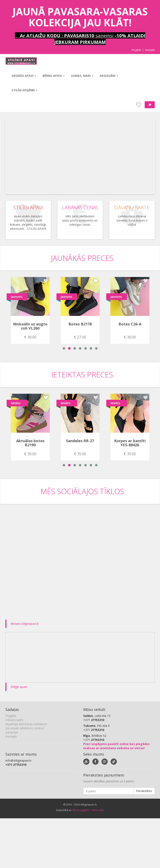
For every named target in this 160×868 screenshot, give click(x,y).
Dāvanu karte (14, 720)
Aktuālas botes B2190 (30, 443)
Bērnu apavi (54, 76)
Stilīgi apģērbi (25, 90)
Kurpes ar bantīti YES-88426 (130, 443)
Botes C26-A (130, 324)
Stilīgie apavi (19, 687)
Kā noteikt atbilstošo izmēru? (25, 728)
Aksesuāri (109, 76)
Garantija (12, 732)
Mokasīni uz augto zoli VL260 (30, 326)
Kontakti (150, 50)
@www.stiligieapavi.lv (25, 624)
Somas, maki (82, 76)
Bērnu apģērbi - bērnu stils (88, 810)
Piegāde (136, 50)
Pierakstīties (144, 791)
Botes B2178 (80, 324)
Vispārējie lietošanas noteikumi (26, 724)
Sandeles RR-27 (80, 441)
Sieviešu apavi (24, 76)
